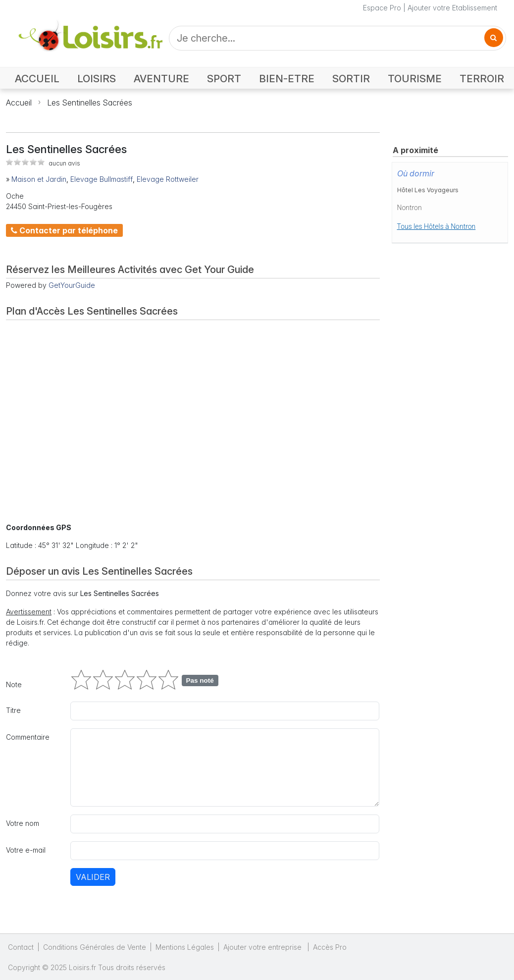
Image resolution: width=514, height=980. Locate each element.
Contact (21, 947)
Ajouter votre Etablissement (452, 8)
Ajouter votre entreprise (263, 947)
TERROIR (482, 79)
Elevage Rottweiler (168, 179)
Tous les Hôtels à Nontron (437, 226)
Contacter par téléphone (64, 230)
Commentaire (28, 737)
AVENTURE (161, 79)
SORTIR (351, 79)
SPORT (224, 79)
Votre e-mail (26, 850)
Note (14, 684)
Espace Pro (382, 8)
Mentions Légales (185, 947)
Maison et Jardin (39, 179)
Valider (93, 877)
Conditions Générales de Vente (95, 947)
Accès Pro (330, 947)
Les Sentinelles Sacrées (90, 103)
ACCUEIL (37, 79)
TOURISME (415, 79)
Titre (13, 710)
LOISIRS (97, 79)
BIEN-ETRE (287, 79)
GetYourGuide (72, 285)
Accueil (19, 103)
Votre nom (23, 823)
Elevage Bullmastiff (102, 179)
